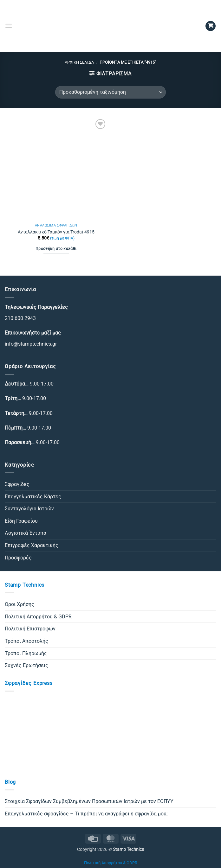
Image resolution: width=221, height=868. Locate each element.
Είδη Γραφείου (21, 521)
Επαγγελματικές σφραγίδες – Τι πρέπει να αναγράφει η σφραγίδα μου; (86, 814)
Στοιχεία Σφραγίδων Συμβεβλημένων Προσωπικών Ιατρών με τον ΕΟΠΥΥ (89, 801)
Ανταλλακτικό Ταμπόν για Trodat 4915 (56, 232)
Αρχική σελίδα (79, 62)
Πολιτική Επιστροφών (30, 629)
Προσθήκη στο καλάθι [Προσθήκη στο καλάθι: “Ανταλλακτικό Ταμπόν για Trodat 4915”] (56, 249)
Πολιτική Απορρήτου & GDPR (38, 617)
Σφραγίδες (17, 484)
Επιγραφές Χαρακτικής (32, 545)
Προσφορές (18, 558)
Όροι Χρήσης (19, 604)
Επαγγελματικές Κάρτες (33, 497)
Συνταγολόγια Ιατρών (29, 509)
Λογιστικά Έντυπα (26, 533)
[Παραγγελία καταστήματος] (110, 92)
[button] (9, 26)
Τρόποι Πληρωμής (26, 653)
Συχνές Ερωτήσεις (26, 665)
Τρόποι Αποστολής (26, 641)
